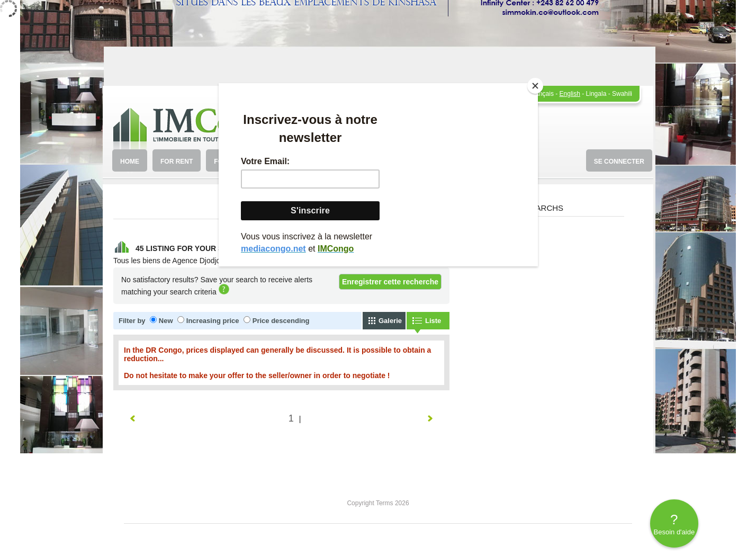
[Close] (535, 86)
